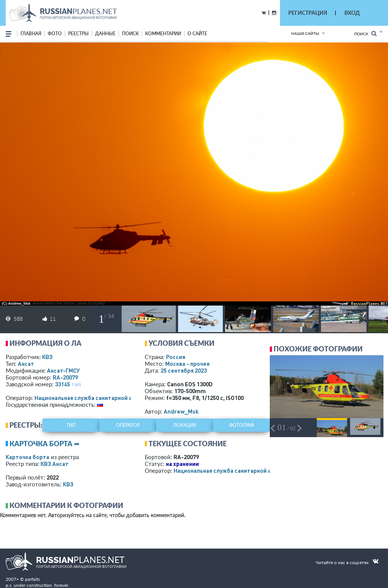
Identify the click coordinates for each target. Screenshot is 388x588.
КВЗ (47, 357)
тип (76, 384)
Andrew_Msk (181, 411)
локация (185, 425)
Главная (31, 34)
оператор (128, 425)
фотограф (242, 425)
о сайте (197, 34)
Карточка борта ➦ (45, 444)
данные (105, 34)
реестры (78, 34)
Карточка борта (27, 457)
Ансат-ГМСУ (63, 370)
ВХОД (352, 13)
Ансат (26, 364)
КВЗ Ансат (55, 464)
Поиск (365, 34)
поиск (130, 34)
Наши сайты (305, 33)
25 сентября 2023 (184, 370)
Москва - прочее (188, 364)
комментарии (163, 34)
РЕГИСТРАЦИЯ (308, 13)
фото (55, 34)
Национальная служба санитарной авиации (93, 398)
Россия (176, 357)
